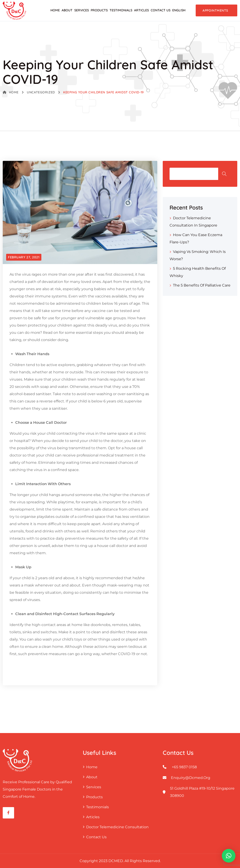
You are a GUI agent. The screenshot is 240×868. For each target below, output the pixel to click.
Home (55, 10)
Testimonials (121, 10)
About (67, 10)
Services (82, 10)
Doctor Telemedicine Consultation (117, 827)
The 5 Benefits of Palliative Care (202, 285)
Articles (141, 10)
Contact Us (161, 10)
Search (224, 174)
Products (99, 10)
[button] (229, 856)
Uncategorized (41, 92)
